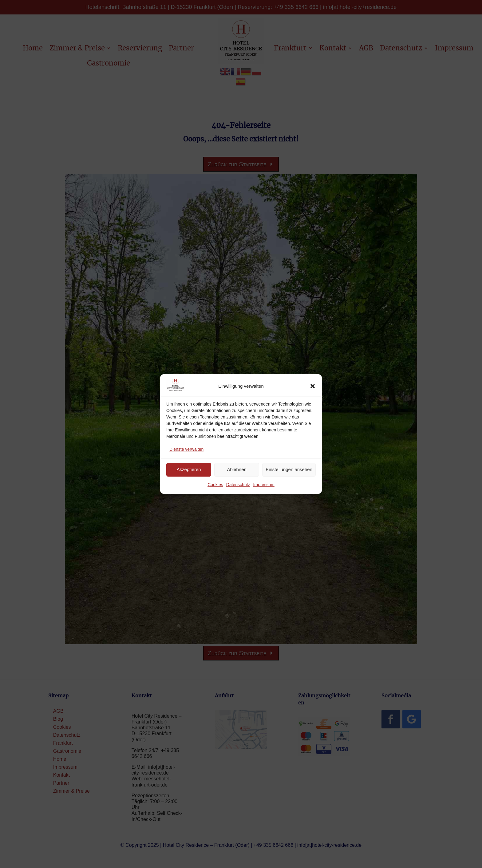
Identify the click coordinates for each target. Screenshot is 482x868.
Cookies (215, 485)
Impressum (264, 485)
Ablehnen (237, 469)
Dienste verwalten (186, 449)
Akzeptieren (189, 469)
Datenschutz (238, 485)
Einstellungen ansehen (289, 469)
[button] (313, 386)
